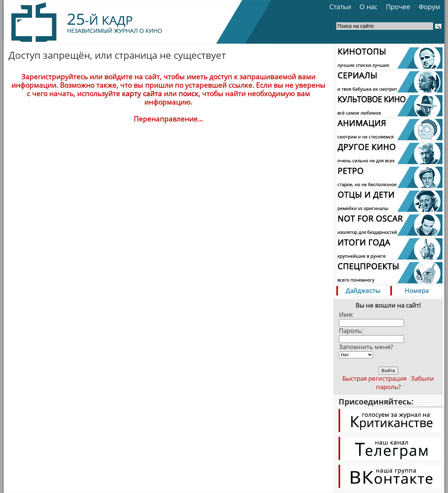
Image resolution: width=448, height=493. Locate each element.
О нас (368, 7)
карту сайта (142, 93)
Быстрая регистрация (374, 378)
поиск (188, 93)
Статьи (340, 7)
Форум (429, 7)
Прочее (398, 7)
